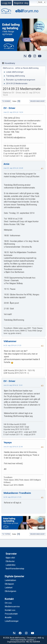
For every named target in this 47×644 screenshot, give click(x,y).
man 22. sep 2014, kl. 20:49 (13, 168)
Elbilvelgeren (10, 591)
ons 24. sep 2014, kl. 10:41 (13, 385)
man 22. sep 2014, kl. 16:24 (13, 112)
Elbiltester (10, 561)
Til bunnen (6, 101)
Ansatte (8, 617)
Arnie (7, 164)
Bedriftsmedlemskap (15, 569)
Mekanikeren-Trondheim (17, 493)
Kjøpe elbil (10, 558)
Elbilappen (9, 584)
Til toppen (6, 534)
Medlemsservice (12, 607)
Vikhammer (10, 341)
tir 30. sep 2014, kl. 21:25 (12, 497)
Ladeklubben (10, 580)
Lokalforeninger (12, 621)
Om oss (8, 603)
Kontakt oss (10, 610)
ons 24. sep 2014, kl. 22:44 (13, 447)
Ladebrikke (11, 565)
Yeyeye (8, 442)
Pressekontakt (11, 614)
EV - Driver (9, 108)
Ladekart (9, 588)
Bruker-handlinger (37, 101)
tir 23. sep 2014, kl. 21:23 (12, 345)
